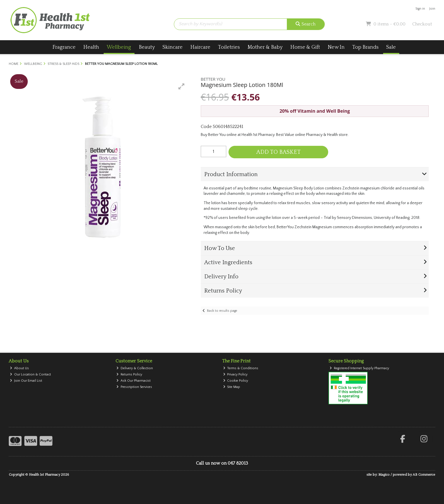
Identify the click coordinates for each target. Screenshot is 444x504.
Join (432, 9)
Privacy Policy (235, 374)
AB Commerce (424, 475)
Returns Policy (129, 374)
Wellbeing (119, 47)
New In (336, 47)
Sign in (420, 9)
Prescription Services (134, 387)
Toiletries (229, 47)
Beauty (147, 47)
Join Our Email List (26, 381)
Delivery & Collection (135, 368)
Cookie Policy (236, 381)
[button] (182, 86)
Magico (384, 475)
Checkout (422, 24)
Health (91, 47)
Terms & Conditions (241, 368)
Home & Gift (305, 47)
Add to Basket (278, 152)
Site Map (232, 387)
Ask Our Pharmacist (134, 381)
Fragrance (64, 47)
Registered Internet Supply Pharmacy (359, 368)
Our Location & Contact (30, 374)
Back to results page (222, 311)
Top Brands (365, 47)
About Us (19, 368)
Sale (391, 47)
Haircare (200, 47)
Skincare (173, 47)
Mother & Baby (265, 47)
